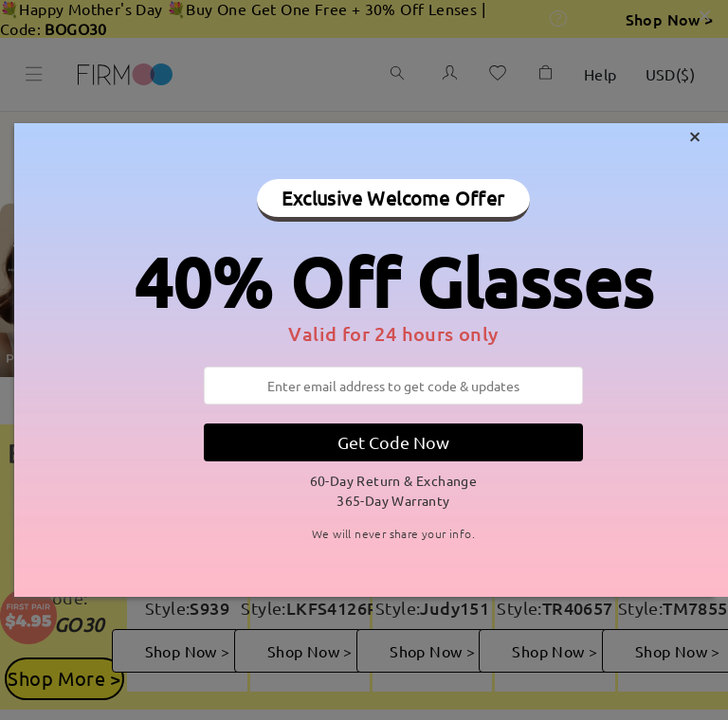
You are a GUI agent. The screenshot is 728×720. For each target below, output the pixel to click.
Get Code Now (393, 442)
